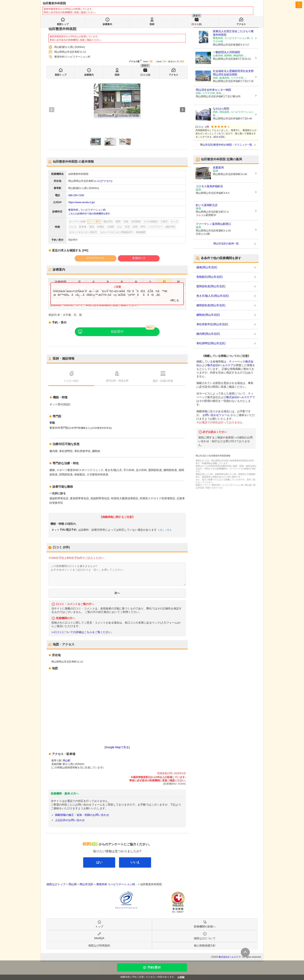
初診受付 (117, 332)
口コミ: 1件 (202, 127)
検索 (136, 16)
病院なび (60, 5)
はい (99, 862)
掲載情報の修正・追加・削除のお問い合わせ (82, 815)
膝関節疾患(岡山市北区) (211, 305)
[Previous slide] (52, 110)
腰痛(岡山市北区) (207, 267)
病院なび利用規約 (99, 945)
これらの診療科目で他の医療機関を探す (89, 214)
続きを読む (219, 137)
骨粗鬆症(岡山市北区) (209, 277)
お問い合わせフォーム (216, 415)
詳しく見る (165, 530)
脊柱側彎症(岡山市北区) (211, 343)
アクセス (174, 75)
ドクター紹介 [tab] (71, 381)
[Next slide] (183, 110)
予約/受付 (154, 967)
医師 (117, 75)
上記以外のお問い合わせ (70, 820)
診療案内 (89, 75)
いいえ (135, 862)
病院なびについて (205, 938)
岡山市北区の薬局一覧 (226, 244)
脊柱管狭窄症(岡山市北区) (212, 324)
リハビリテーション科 (93, 210)
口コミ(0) (145, 75)
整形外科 (73, 210)
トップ (99, 927)
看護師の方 (139, 258)
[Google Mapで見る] (117, 747)
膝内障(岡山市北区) (208, 334)
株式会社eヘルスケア (220, 365)
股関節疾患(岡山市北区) (211, 286)
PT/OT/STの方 (95, 258)
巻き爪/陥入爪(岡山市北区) (213, 296)
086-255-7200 (76, 195)
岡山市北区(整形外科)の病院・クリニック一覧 (226, 145)
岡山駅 (67, 760)
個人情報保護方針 (205, 945)
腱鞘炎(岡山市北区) (208, 315)
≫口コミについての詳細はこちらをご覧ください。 (83, 632)
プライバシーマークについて (126, 908)
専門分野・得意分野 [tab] (117, 381)
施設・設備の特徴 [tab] (163, 381)
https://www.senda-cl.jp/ (82, 202)
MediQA (99, 938)
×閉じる (174, 300)
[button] (96, 142)
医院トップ (61, 75)
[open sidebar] (299, 5)
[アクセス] (106, 181)
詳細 (182, 977)
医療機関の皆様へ (235, 5)
